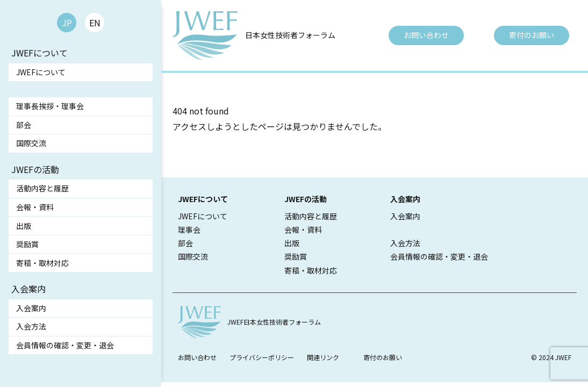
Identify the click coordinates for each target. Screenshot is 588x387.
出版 (24, 226)
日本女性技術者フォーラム (290, 35)
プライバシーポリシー (262, 357)
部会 (24, 125)
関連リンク (323, 357)
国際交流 (31, 143)
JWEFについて (41, 72)
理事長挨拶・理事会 (50, 106)
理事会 (189, 230)
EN (95, 23)
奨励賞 (27, 244)
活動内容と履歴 (42, 188)
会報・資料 (35, 207)
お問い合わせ (426, 35)
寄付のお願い (532, 35)
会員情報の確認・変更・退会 (65, 345)
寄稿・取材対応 (42, 263)
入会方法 (31, 326)
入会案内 (31, 308)
